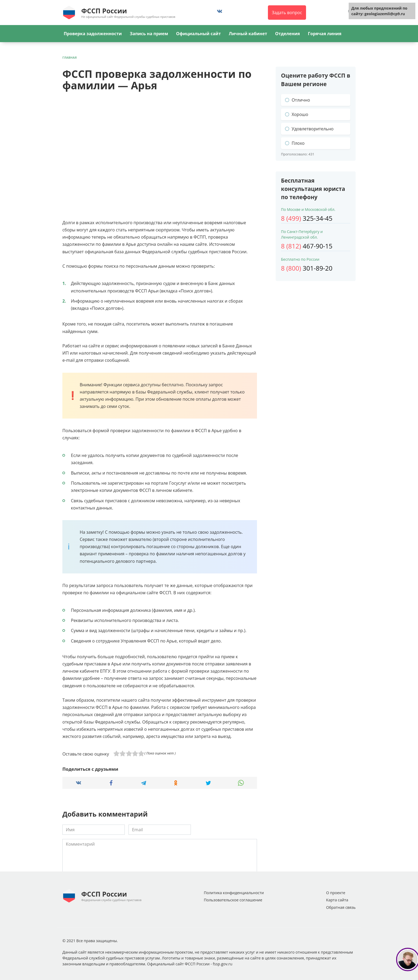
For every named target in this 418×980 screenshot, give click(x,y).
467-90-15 (307, 246)
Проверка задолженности (93, 34)
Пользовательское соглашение (233, 900)
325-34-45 (307, 218)
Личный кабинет (248, 34)
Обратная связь (341, 907)
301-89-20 (307, 268)
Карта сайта (337, 900)
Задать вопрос (287, 13)
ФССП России (104, 11)
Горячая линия (325, 34)
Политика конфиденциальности (234, 893)
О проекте (336, 893)
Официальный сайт (198, 34)
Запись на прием (149, 34)
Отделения (288, 34)
